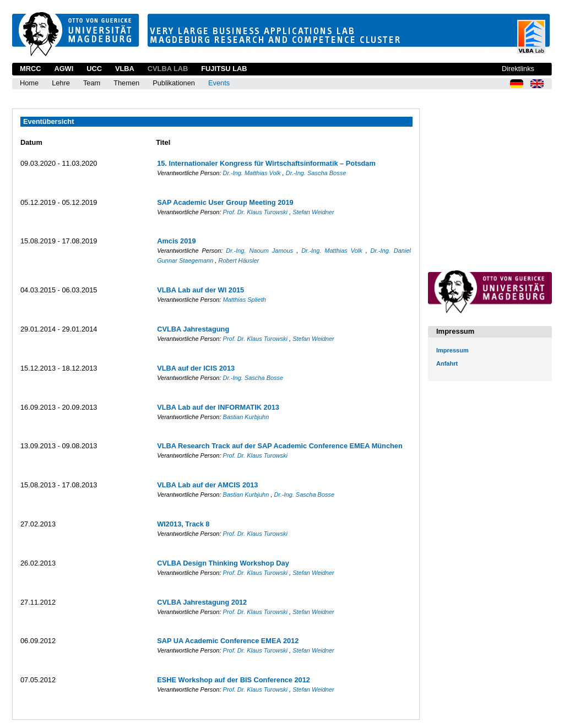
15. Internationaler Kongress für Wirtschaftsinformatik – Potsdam (266, 163)
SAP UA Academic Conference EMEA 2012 (228, 641)
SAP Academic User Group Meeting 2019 (225, 202)
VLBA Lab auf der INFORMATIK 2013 (218, 407)
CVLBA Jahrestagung (193, 329)
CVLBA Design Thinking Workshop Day (223, 563)
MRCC (30, 69)
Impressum (452, 350)
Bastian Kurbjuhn (246, 417)
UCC (94, 69)
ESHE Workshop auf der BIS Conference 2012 (234, 680)
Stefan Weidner (313, 212)
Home (29, 83)
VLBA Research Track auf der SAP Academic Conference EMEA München (280, 446)
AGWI (64, 69)
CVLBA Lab (168, 69)
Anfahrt (447, 363)
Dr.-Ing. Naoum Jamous (261, 251)
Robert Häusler (238, 260)
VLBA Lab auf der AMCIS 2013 (207, 485)
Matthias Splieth (245, 300)
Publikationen (174, 83)
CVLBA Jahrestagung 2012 (202, 602)
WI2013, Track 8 (183, 524)
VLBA (125, 69)
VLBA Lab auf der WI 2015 (200, 290)
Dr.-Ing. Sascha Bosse (316, 173)
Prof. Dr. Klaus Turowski (256, 212)
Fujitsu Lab (224, 69)
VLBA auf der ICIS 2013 (196, 368)
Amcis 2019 (176, 241)
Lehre (61, 83)
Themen (126, 83)
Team (92, 83)
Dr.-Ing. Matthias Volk (253, 173)
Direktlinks (518, 69)
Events (219, 83)
